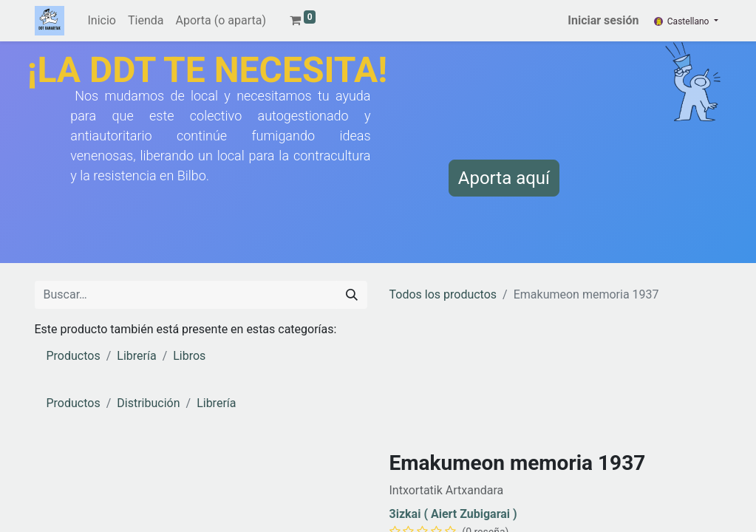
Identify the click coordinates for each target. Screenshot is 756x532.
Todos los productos (443, 294)
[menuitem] (102, 21)
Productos (74, 356)
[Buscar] (352, 295)
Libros (189, 356)
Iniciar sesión (603, 20)
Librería (136, 356)
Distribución (148, 403)
